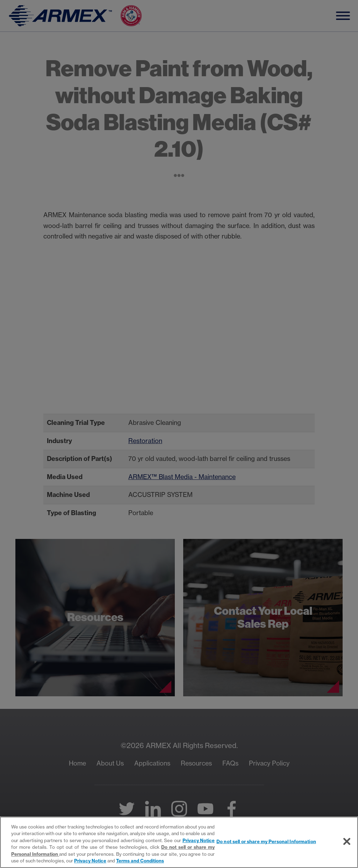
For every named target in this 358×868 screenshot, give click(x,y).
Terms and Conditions (140, 861)
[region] (179, 842)
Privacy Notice (199, 840)
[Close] (347, 841)
